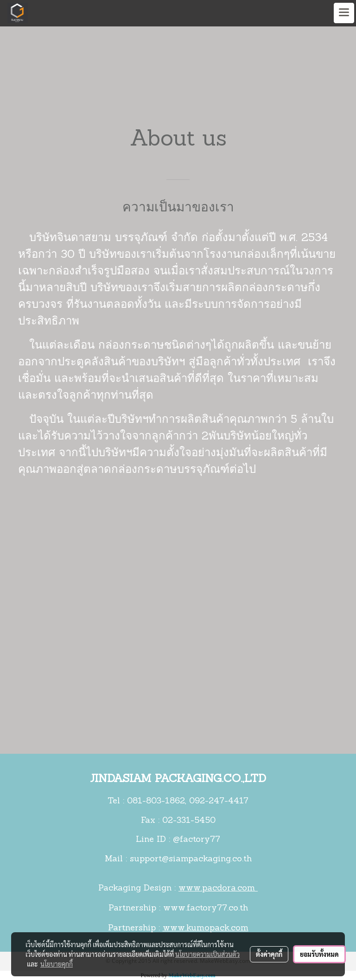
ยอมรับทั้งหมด (319, 954)
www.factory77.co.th (206, 908)
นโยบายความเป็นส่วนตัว (207, 954)
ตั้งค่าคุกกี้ (269, 954)
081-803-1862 (156, 801)
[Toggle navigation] (344, 13)
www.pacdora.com (218, 888)
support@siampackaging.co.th (191, 859)
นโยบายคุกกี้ (57, 964)
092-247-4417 (219, 801)
